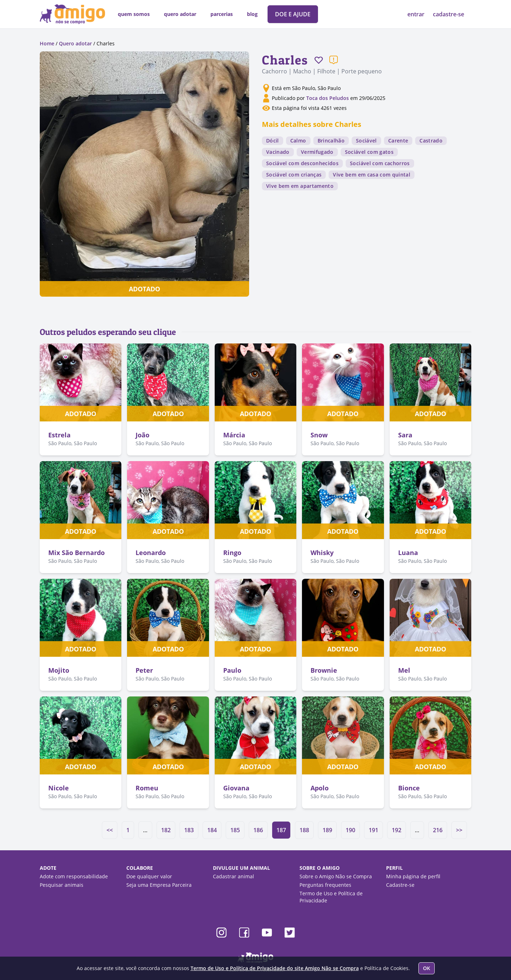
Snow (319, 435)
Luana (408, 553)
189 (327, 830)
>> (459, 830)
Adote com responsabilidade (74, 876)
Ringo (232, 553)
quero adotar (180, 14)
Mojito (59, 670)
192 (397, 830)
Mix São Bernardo (76, 553)
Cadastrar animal (233, 876)
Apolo (320, 788)
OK (427, 968)
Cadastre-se (400, 885)
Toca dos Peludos (328, 98)
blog (252, 14)
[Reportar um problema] (334, 60)
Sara (405, 435)
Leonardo (151, 553)
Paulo (232, 670)
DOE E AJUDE (293, 14)
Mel (404, 670)
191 (373, 830)
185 (235, 830)
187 (281, 830)
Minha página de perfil (413, 876)
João (142, 435)
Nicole (59, 788)
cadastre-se (449, 14)
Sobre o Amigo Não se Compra (336, 876)
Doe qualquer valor (149, 876)
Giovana (236, 788)
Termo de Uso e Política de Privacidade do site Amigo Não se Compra (275, 968)
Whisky (322, 553)
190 (350, 830)
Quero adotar (75, 43)
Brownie (324, 670)
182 (166, 830)
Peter (144, 670)
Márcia (234, 435)
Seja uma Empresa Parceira (159, 885)
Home (47, 43)
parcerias (222, 14)
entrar (417, 14)
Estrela (59, 435)
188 (304, 830)
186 (258, 830)
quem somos (134, 14)
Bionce (409, 788)
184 (212, 830)
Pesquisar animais (62, 885)
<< (110, 830)
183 (189, 830)
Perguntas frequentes (325, 885)
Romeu (147, 788)
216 (438, 830)
